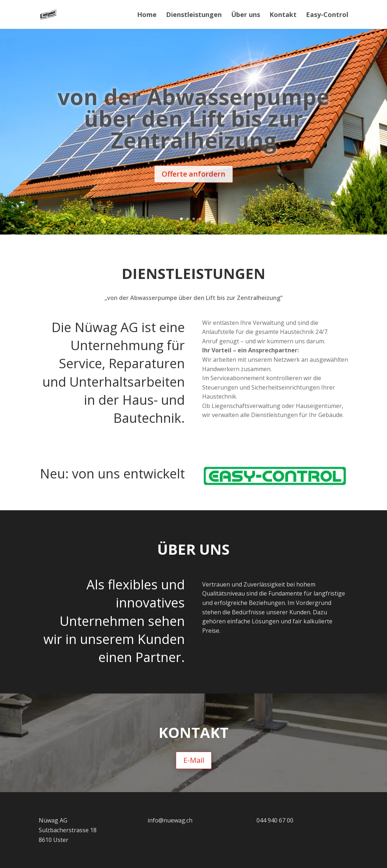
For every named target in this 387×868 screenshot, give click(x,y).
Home (147, 15)
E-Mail (194, 760)
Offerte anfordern (193, 186)
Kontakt (283, 15)
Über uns (246, 15)
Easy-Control (327, 15)
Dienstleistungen (194, 15)
